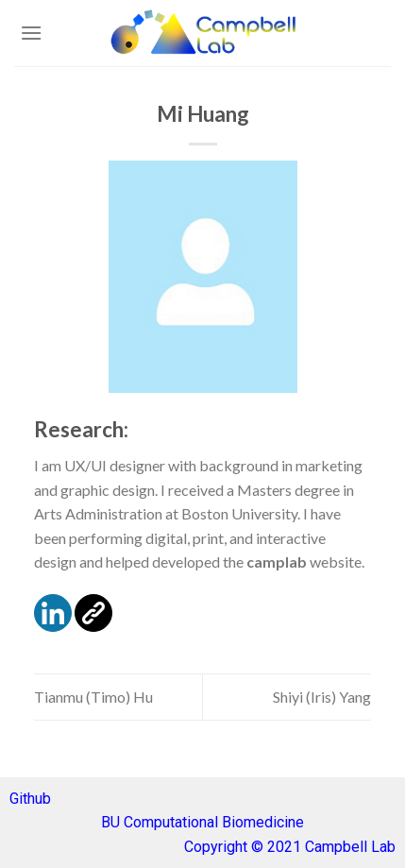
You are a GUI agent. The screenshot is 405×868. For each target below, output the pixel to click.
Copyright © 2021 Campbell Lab (290, 847)
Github (30, 799)
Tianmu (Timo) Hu (93, 697)
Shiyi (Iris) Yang (322, 697)
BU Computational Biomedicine (202, 822)
